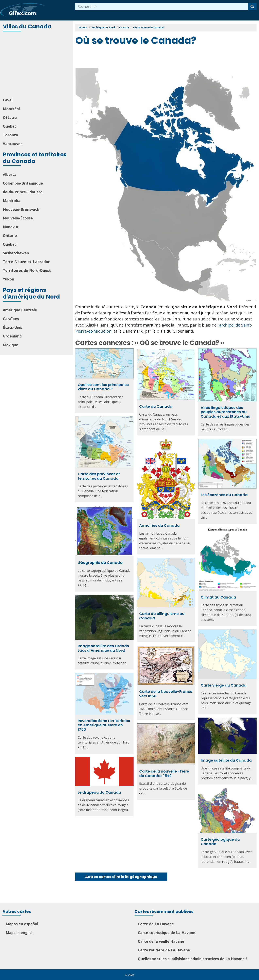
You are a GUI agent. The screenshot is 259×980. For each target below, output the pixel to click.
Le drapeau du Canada (99, 792)
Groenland (12, 336)
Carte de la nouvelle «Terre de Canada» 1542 (164, 773)
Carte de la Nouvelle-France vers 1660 (166, 694)
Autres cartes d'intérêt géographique (121, 877)
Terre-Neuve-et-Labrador (26, 262)
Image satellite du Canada (226, 760)
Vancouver (12, 144)
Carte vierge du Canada (224, 685)
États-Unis (12, 327)
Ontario (10, 235)
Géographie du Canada (100, 563)
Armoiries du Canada (159, 525)
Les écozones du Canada (224, 495)
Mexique (11, 345)
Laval (8, 100)
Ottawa (10, 117)
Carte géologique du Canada (220, 842)
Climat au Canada (218, 597)
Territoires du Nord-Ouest (27, 270)
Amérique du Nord (103, 27)
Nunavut (11, 227)
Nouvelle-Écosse (18, 218)
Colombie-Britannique (23, 183)
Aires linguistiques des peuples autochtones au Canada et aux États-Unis (225, 412)
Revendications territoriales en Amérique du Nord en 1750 (104, 725)
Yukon (8, 279)
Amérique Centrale (20, 310)
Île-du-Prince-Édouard (23, 192)
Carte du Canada (156, 406)
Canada (124, 27)
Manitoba (12, 201)
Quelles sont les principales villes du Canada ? (103, 387)
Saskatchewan (16, 253)
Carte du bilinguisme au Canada (162, 616)
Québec (10, 126)
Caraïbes (11, 319)
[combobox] (162, 7)
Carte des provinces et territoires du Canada (99, 476)
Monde (83, 27)
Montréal (11, 109)
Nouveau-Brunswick (21, 209)
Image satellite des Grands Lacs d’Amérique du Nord (103, 648)
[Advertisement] (37, 65)
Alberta (10, 174)
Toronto (11, 135)
